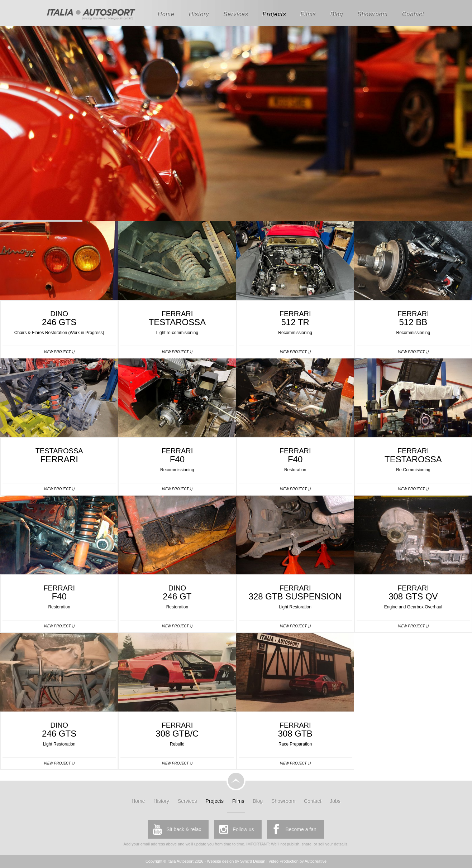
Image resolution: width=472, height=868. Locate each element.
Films (308, 14)
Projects (275, 14)
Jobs (335, 801)
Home (166, 14)
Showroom (372, 14)
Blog (337, 14)
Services (236, 14)
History (199, 14)
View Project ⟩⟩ (59, 352)
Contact (413, 14)
